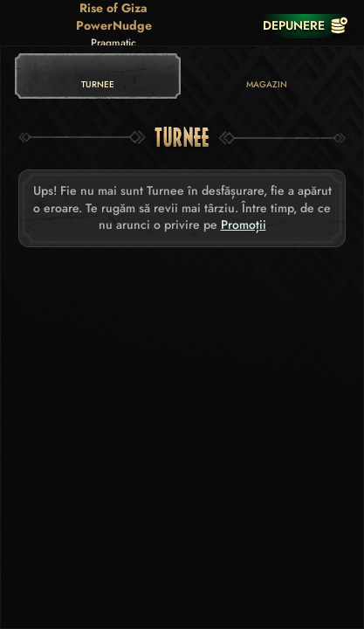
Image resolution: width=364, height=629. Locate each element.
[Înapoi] (26, 25)
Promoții (244, 225)
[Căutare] (201, 25)
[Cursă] (236, 25)
